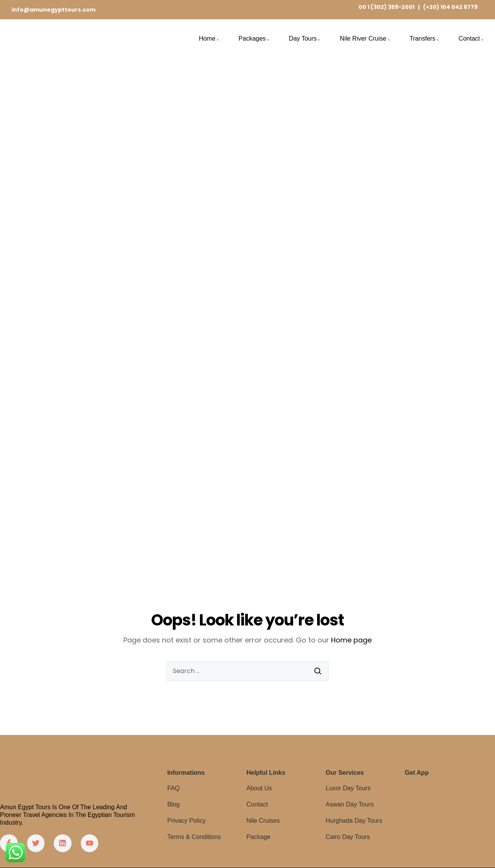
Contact (469, 38)
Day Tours (303, 38)
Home (207, 38)
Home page (351, 640)
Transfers (422, 38)
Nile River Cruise (363, 38)
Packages (252, 38)
